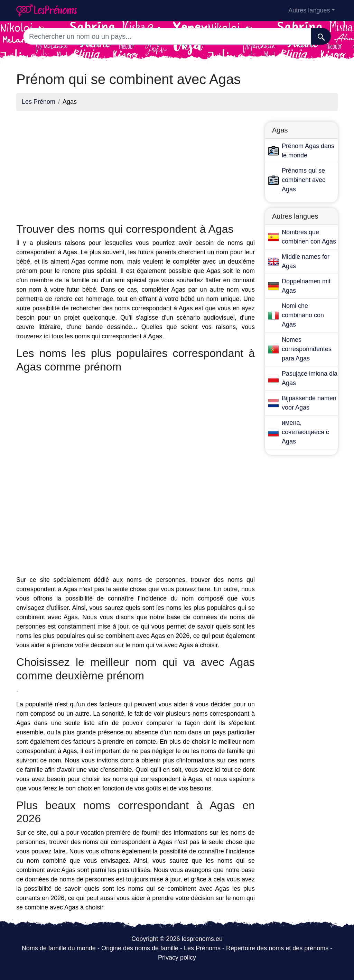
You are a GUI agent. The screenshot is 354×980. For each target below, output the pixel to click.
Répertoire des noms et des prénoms (277, 948)
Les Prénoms (202, 948)
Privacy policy (177, 958)
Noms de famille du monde (59, 948)
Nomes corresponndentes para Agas (307, 349)
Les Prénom (39, 102)
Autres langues (309, 10)
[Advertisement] (136, 165)
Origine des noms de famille (140, 948)
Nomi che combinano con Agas (303, 315)
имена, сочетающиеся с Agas (305, 432)
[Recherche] (321, 36)
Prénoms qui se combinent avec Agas (304, 180)
